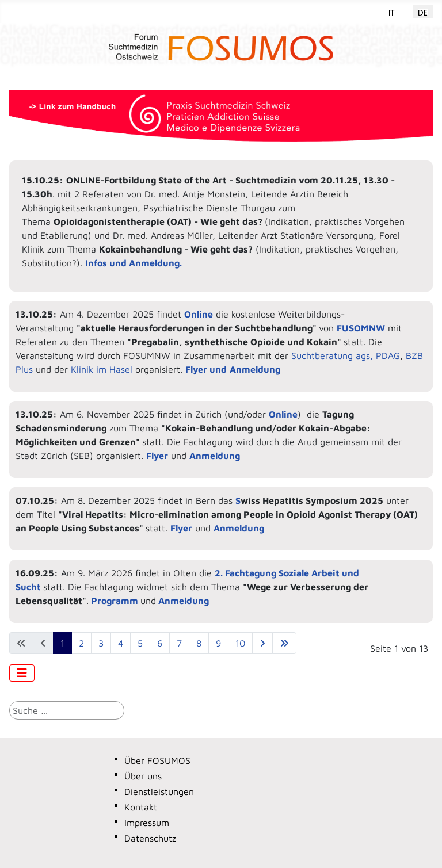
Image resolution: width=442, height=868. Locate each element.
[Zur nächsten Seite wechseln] (262, 643)
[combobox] (67, 710)
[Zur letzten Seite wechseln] (284, 643)
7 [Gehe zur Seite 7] (179, 643)
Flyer (157, 456)
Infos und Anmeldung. (134, 263)
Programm (115, 601)
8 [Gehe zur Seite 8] (199, 643)
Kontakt (141, 807)
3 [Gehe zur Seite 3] (101, 643)
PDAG (388, 355)
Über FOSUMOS (157, 760)
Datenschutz (150, 838)
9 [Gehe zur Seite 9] (218, 643)
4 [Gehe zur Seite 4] (121, 643)
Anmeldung (215, 456)
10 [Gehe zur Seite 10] (240, 643)
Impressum (147, 823)
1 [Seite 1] (62, 643)
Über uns (143, 776)
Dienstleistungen (159, 791)
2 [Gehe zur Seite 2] (81, 643)
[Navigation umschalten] (22, 673)
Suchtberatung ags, (332, 355)
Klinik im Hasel (103, 369)
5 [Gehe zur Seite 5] (140, 643)
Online (283, 414)
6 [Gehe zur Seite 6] (160, 643)
